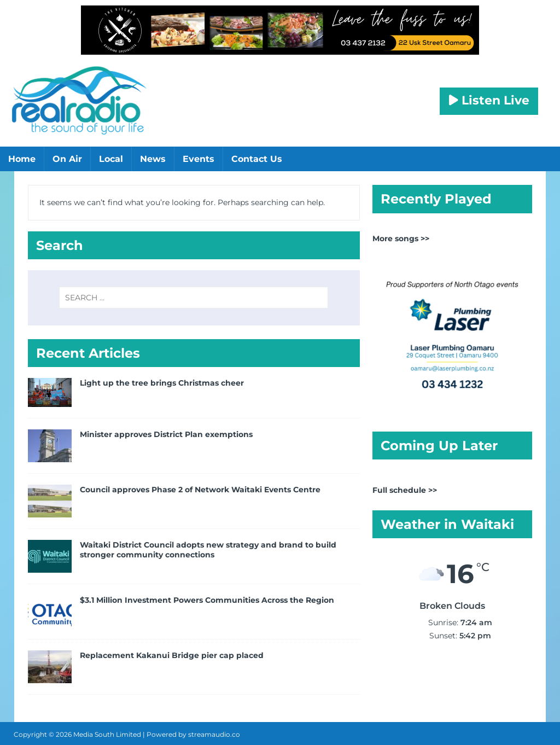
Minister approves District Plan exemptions (166, 434)
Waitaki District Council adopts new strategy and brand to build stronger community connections (208, 550)
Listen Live (489, 100)
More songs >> (401, 238)
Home (22, 159)
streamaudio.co (214, 734)
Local (111, 159)
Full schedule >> (405, 490)
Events (199, 159)
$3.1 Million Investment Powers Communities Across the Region (207, 600)
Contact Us (257, 159)
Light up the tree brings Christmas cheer (162, 383)
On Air (67, 159)
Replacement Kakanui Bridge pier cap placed (172, 655)
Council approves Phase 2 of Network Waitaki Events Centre (200, 490)
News (153, 159)
